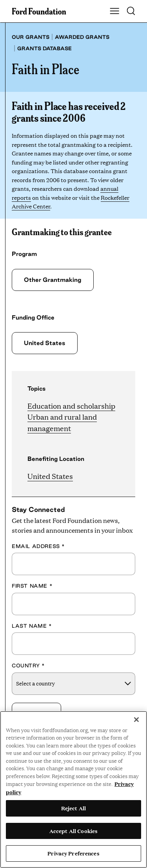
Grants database (44, 48)
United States (44, 343)
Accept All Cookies (73, 831)
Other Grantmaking (53, 280)
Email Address (38, 546)
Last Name (32, 626)
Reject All (73, 808)
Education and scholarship (71, 406)
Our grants (31, 37)
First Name (32, 586)
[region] (73, 789)
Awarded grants (82, 37)
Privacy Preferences (73, 853)
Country (28, 665)
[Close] (136, 720)
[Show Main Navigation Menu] (114, 11)
